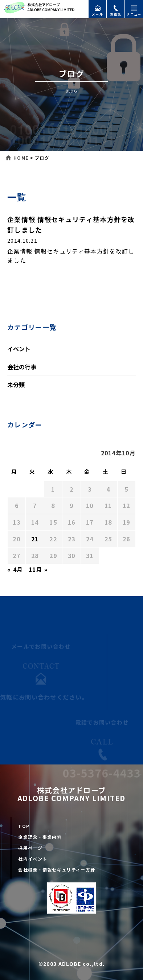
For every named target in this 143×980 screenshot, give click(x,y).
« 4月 (15, 569)
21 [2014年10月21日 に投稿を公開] (35, 539)
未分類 (16, 385)
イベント (19, 349)
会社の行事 (22, 367)
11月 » (38, 569)
